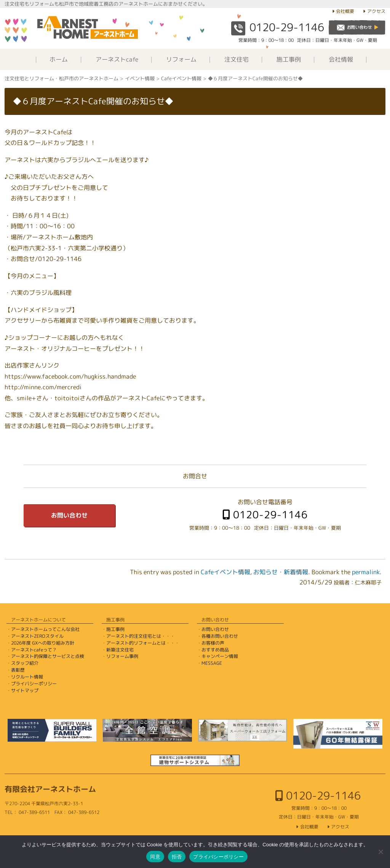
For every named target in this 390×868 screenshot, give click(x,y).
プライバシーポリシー (34, 684)
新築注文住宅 (120, 650)
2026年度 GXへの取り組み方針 (43, 643)
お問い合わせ (69, 515)
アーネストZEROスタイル (37, 636)
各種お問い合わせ (220, 636)
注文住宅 (237, 59)
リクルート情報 (27, 677)
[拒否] (380, 852)
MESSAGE (212, 663)
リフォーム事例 (122, 656)
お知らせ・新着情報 (281, 572)
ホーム (59, 59)
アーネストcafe (117, 59)
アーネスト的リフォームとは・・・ (143, 643)
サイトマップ (25, 690)
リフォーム (181, 59)
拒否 (177, 857)
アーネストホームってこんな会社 (45, 629)
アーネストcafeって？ (34, 650)
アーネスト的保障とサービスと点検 (48, 656)
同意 (155, 857)
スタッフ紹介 (25, 663)
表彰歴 (18, 670)
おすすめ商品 (215, 650)
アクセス (376, 11)
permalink (366, 572)
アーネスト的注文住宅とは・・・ (141, 636)
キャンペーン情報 (220, 656)
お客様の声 (213, 643)
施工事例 (289, 59)
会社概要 (345, 11)
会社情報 (341, 59)
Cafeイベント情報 (225, 572)
